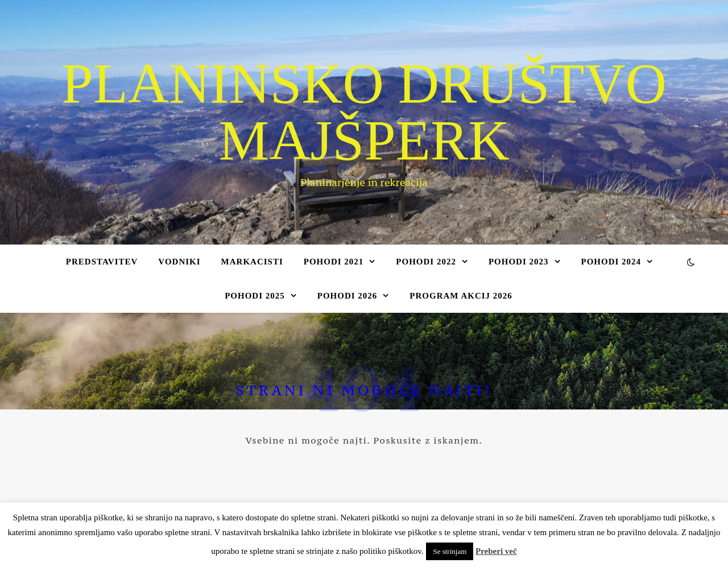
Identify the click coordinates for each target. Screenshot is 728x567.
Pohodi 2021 (334, 262)
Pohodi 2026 (348, 296)
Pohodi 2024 (611, 262)
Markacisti (252, 262)
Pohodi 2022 (426, 262)
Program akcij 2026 (461, 296)
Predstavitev (102, 262)
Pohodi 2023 (519, 262)
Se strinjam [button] (450, 551)
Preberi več (496, 551)
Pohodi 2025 (255, 296)
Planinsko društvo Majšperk (364, 112)
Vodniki (179, 262)
